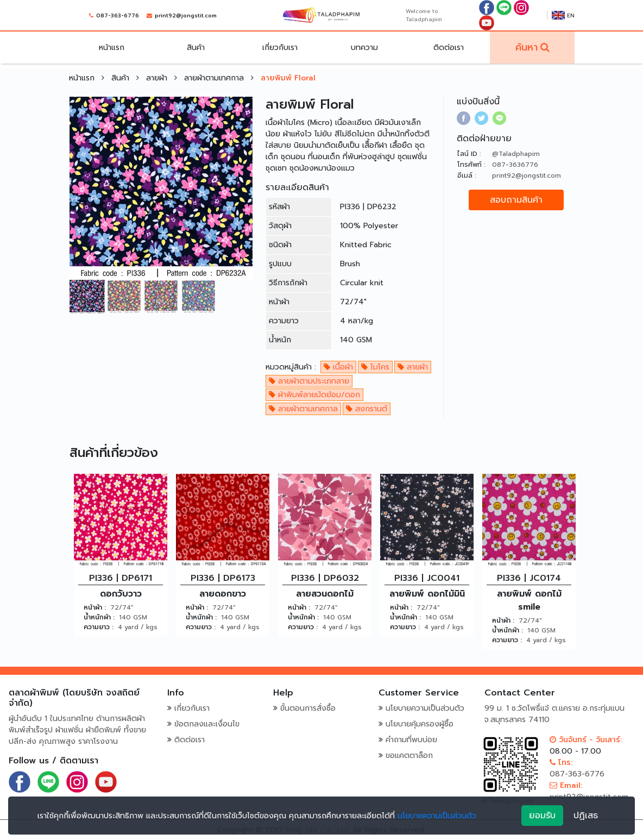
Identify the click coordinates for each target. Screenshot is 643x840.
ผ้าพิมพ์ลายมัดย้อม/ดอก (314, 395)
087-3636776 (515, 165)
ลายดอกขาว (223, 594)
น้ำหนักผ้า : (99, 617)
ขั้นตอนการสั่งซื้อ (308, 708)
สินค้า (196, 48)
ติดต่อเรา (449, 48)
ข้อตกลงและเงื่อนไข (207, 724)
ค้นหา (527, 47)
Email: (566, 785)
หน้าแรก (112, 48)
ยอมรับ (542, 816)
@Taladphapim (516, 154)
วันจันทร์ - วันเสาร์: (586, 740)
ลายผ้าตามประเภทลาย (309, 381)
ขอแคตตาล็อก (409, 756)
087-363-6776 (118, 15)
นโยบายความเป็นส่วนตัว (425, 708)
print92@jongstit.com (186, 15)
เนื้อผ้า (338, 367)
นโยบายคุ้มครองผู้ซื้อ (420, 724)
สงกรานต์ (367, 409)
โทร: (561, 763)
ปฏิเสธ (586, 816)
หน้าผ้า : (95, 607)
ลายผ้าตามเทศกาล (215, 78)
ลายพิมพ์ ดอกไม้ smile (529, 600)
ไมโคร (375, 367)
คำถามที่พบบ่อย (411, 740)
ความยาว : (99, 627)
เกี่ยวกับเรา (280, 48)
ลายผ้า (158, 78)
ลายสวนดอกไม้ (325, 594)
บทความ (364, 48)
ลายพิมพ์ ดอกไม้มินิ (427, 594)
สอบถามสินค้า (516, 200)
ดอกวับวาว (121, 594)
